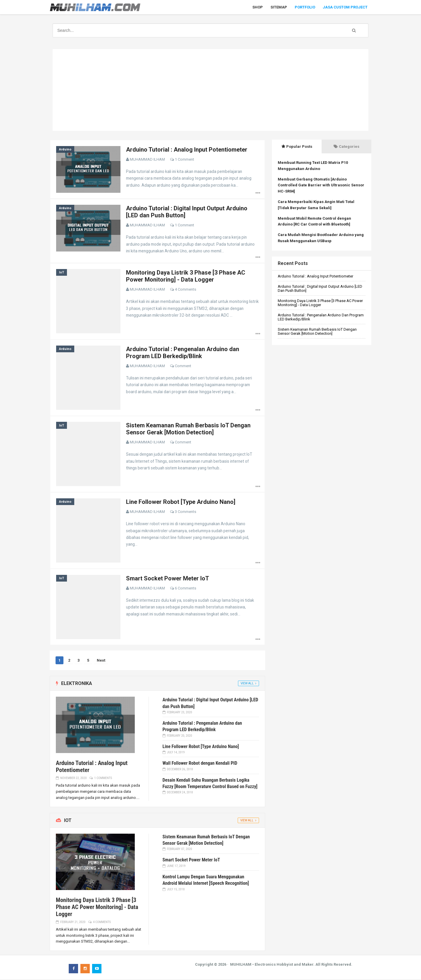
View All (247, 684)
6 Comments (186, 589)
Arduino (65, 149)
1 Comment (185, 159)
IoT (62, 273)
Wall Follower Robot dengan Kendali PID (200, 764)
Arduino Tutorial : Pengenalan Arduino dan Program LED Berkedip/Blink (183, 353)
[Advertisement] (210, 90)
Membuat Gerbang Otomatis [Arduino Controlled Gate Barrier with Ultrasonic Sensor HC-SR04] (321, 185)
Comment (183, 366)
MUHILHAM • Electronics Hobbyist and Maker (272, 965)
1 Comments (103, 779)
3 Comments (186, 512)
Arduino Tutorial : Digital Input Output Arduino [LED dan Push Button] (320, 288)
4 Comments (186, 290)
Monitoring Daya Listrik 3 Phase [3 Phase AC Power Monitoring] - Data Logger (186, 276)
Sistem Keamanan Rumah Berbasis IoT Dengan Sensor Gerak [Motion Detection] (189, 429)
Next (101, 661)
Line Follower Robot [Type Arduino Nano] (181, 502)
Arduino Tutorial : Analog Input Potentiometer (187, 150)
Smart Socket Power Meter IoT (168, 579)
